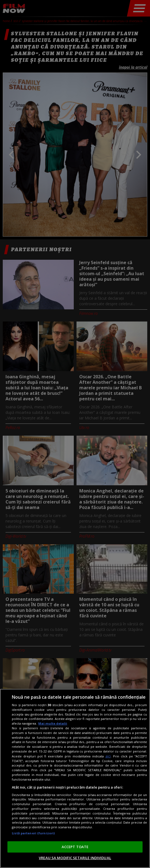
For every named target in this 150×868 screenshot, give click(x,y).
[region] (75, 778)
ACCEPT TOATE (75, 847)
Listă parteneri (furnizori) (33, 833)
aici (108, 756)
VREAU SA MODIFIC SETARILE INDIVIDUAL (75, 858)
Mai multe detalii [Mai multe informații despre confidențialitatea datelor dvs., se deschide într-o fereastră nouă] (53, 723)
